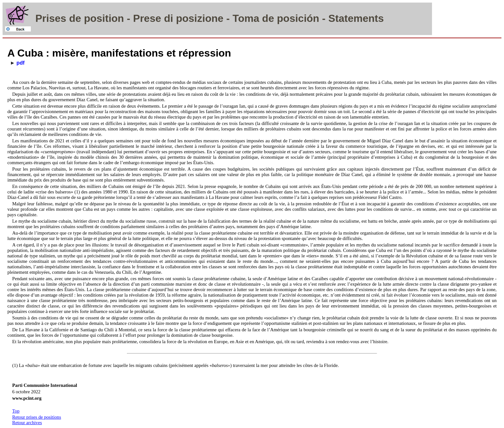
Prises (51, 18)
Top (16, 411)
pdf (20, 63)
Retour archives (27, 423)
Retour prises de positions (37, 417)
